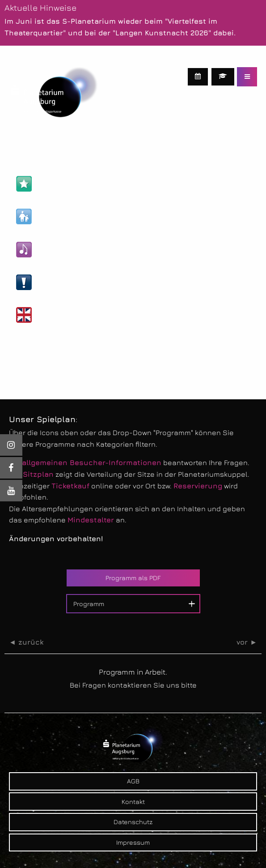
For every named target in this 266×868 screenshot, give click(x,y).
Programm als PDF (133, 578)
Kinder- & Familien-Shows (72, 216)
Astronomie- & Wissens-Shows (81, 184)
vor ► (247, 642)
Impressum (133, 842)
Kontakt (133, 802)
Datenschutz (133, 822)
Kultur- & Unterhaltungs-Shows (82, 250)
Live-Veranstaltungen (65, 282)
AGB (133, 781)
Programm (89, 604)
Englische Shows (57, 315)
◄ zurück (26, 642)
